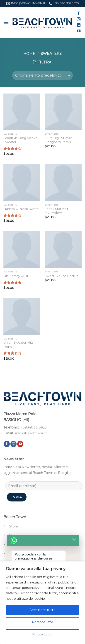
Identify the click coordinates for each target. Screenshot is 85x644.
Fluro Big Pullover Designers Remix (58, 140)
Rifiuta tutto (42, 634)
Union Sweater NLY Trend (18, 344)
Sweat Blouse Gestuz (61, 276)
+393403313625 (34, 427)
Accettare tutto (42, 610)
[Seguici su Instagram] (79, 19)
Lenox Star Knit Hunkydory (56, 211)
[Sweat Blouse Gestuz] (63, 250)
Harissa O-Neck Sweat (21, 209)
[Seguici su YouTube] (79, 31)
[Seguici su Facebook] (79, 14)
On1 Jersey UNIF (16, 276)
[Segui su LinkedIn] (79, 25)
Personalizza (42, 622)
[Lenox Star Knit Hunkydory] (63, 183)
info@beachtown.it (31, 433)
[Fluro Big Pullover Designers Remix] (63, 112)
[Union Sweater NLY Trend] (22, 317)
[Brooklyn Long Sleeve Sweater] (22, 112)
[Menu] (6, 22)
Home (29, 54)
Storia (14, 526)
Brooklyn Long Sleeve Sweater (20, 140)
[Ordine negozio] (42, 75)
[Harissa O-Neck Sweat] (22, 183)
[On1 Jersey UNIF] (22, 250)
